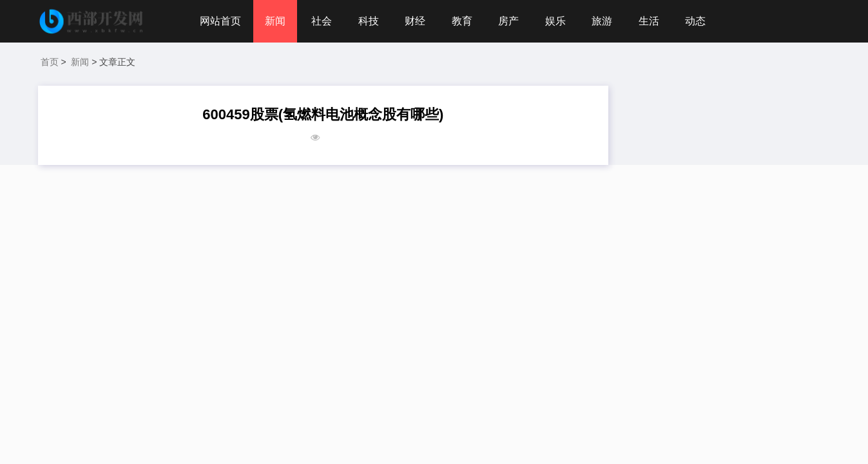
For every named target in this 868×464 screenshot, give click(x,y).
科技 (369, 21)
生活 (649, 21)
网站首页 (220, 21)
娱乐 (555, 21)
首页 (50, 62)
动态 (695, 21)
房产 (508, 21)
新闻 (275, 21)
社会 (322, 21)
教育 (462, 21)
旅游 (602, 21)
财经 (415, 21)
